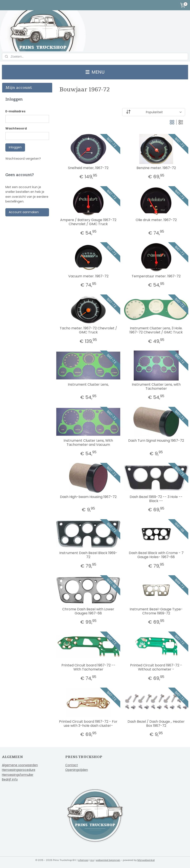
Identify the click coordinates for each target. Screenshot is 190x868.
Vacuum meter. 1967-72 (88, 276)
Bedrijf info (10, 779)
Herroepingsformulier (18, 775)
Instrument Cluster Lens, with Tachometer (156, 386)
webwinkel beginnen (108, 860)
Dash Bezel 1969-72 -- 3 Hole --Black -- (156, 499)
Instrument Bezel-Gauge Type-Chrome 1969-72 (156, 611)
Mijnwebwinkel (146, 860)
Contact (72, 765)
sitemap (83, 860)
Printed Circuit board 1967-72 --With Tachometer (88, 667)
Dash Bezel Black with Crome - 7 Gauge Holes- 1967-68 (156, 555)
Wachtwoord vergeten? (23, 159)
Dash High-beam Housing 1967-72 (88, 497)
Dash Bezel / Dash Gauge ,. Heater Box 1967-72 (156, 724)
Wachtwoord (16, 128)
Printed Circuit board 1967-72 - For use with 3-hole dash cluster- (88, 724)
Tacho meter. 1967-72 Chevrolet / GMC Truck (88, 330)
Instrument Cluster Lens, (88, 384)
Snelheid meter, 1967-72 (88, 168)
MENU (95, 72)
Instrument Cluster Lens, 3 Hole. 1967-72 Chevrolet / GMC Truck (156, 330)
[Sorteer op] (154, 112)
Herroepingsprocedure (19, 770)
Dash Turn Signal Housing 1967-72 (156, 441)
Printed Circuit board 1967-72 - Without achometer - (156, 667)
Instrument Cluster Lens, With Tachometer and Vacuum (88, 443)
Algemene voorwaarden (20, 765)
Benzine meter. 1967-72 (156, 168)
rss (92, 860)
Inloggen (15, 147)
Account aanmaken (24, 212)
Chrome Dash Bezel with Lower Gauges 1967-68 (88, 611)
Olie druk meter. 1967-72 (156, 220)
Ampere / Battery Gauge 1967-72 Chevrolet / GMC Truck (88, 222)
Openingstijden (77, 770)
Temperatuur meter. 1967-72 (156, 276)
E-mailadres (15, 111)
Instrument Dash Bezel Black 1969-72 (88, 555)
